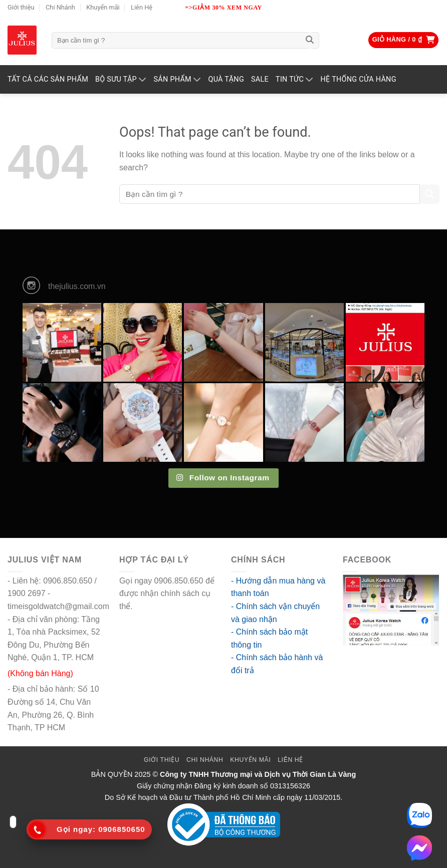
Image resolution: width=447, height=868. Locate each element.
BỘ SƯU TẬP (121, 79)
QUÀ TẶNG (226, 79)
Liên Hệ (142, 7)
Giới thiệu (21, 7)
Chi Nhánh (60, 7)
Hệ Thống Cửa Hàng (359, 79)
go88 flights (155, 606)
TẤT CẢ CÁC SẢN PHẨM (48, 79)
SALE (260, 79)
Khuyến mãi (103, 7)
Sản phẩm (177, 79)
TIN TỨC (295, 79)
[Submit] (310, 40)
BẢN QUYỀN (112, 774)
